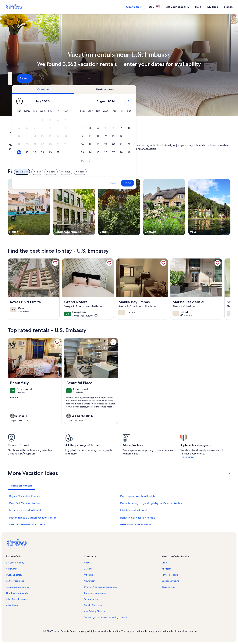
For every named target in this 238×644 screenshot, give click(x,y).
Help (198, 7)
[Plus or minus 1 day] (102, 172)
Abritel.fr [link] (166, 569)
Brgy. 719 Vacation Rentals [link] (24, 496)
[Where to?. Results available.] (43, 78)
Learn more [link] (187, 457)
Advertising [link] (12, 605)
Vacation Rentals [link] (26, 132)
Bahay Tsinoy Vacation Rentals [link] (138, 518)
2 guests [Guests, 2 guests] (159, 80)
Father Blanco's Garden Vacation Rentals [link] (33, 518)
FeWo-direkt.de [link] (170, 575)
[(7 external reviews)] (85, 315)
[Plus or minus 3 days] (131, 172)
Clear (178, 183)
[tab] (108, 89)
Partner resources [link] (15, 581)
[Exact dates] (87, 172)
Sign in (228, 7)
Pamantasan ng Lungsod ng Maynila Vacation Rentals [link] (151, 503)
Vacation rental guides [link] (17, 587)
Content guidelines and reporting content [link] (105, 617)
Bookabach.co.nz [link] (170, 581)
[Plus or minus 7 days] (145, 172)
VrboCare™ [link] (12, 569)
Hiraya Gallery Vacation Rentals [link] (27, 525)
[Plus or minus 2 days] (116, 172)
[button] (107, 120)
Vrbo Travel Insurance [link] (17, 599)
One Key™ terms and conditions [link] (100, 587)
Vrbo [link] (164, 563)
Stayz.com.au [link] (168, 587)
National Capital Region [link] (65, 132)
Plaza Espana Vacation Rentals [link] (138, 496)
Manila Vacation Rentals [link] (134, 510)
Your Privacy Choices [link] (94, 611)
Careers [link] (88, 569)
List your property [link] (15, 563)
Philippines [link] (43, 132)
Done (193, 183)
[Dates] (110, 78)
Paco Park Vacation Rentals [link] (25, 503)
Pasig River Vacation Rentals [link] (136, 525)
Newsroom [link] (90, 581)
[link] (55, 263)
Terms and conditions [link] (95, 593)
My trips (213, 7)
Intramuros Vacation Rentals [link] (26, 510)
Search (220, 78)
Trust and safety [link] (14, 575)
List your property (177, 7)
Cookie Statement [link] (93, 605)
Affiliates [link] (88, 575)
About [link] (87, 563)
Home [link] (11, 132)
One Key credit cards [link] (17, 593)
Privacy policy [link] (91, 599)
